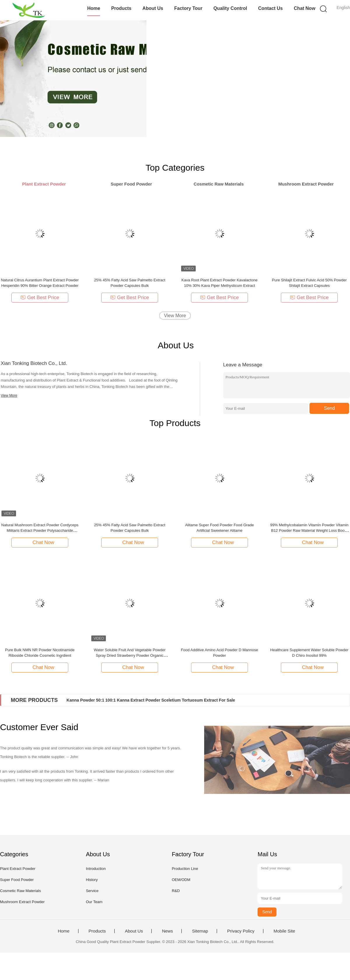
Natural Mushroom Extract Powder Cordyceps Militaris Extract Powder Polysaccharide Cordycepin (40, 530)
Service (92, 891)
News (167, 931)
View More (175, 316)
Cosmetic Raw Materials (20, 891)
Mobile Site (284, 931)
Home (94, 8)
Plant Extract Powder (18, 869)
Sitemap (200, 931)
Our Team (94, 902)
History (92, 880)
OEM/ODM (181, 880)
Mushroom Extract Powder (22, 902)
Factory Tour (188, 8)
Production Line (185, 869)
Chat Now (304, 8)
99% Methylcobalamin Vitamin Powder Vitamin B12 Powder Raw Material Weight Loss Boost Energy (309, 530)
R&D (176, 891)
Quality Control (230, 8)
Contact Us (270, 8)
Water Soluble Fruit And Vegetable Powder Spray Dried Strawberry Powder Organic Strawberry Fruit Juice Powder (130, 655)
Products (121, 8)
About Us (153, 8)
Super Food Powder (17, 880)
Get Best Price (40, 297)
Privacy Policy (241, 931)
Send (329, 408)
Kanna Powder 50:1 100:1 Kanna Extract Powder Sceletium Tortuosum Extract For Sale (151, 700)
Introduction (96, 869)
